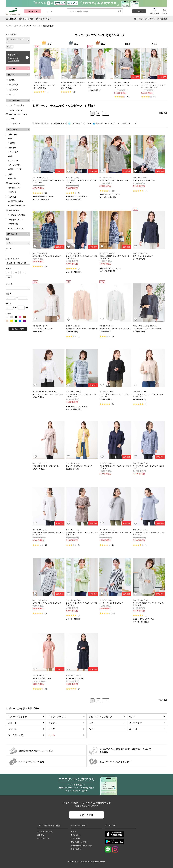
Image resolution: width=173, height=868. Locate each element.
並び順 (53, 123)
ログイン (139, 11)
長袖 (52, 26)
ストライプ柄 (15, 165)
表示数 (124, 123)
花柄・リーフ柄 (15, 169)
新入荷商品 (14, 85)
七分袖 (12, 143)
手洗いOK (13, 192)
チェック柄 (14, 152)
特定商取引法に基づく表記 (81, 845)
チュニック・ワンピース (32, 26)
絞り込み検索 (18, 329)
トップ (8, 26)
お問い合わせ (76, 849)
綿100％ (13, 178)
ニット (12, 119)
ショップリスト (43, 838)
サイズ (107, 123)
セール (12, 95)
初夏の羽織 (14, 224)
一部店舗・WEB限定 (17, 215)
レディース (17, 26)
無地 (11, 156)
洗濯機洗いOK (15, 188)
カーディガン (15, 124)
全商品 (12, 80)
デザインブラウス (16, 228)
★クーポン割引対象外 (41, 199)
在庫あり (98, 123)
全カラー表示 (75, 123)
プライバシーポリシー (80, 842)
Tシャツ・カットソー (18, 105)
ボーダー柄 (14, 161)
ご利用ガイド (76, 835)
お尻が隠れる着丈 (16, 201)
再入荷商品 (14, 90)
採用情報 (40, 835)
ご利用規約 (75, 838)
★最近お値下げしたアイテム (43, 196)
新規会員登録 (86, 815)
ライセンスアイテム (45, 831)
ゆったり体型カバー (17, 205)
